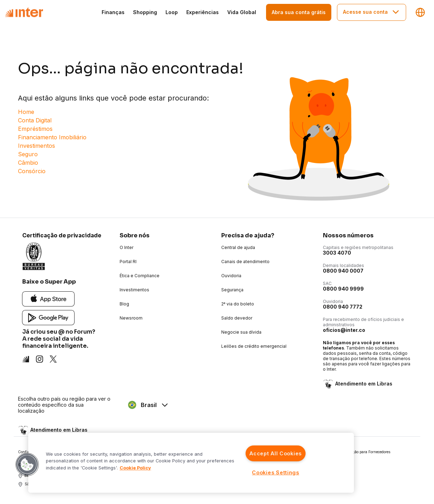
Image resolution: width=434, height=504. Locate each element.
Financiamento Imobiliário (52, 137)
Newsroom (131, 318)
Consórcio (32, 171)
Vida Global (242, 12)
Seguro (28, 154)
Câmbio (28, 163)
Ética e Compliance (140, 276)
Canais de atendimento (245, 262)
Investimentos (37, 146)
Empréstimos (35, 129)
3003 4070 (337, 253)
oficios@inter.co (344, 330)
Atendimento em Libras (363, 384)
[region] (191, 463)
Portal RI (128, 262)
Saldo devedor (237, 318)
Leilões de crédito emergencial (254, 346)
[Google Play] (49, 317)
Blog (124, 304)
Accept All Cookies (276, 453)
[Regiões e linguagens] (420, 12)
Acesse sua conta (372, 12)
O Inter (126, 247)
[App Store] (49, 299)
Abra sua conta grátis (299, 12)
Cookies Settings (276, 472)
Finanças (113, 12)
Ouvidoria (231, 276)
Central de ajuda (238, 247)
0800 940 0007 (343, 271)
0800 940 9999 (343, 289)
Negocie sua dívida (241, 332)
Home (26, 112)
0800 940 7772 (343, 307)
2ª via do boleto (238, 304)
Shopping (145, 12)
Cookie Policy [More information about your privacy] (135, 468)
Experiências (203, 12)
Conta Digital (35, 120)
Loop (172, 12)
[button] (27, 464)
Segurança (232, 290)
